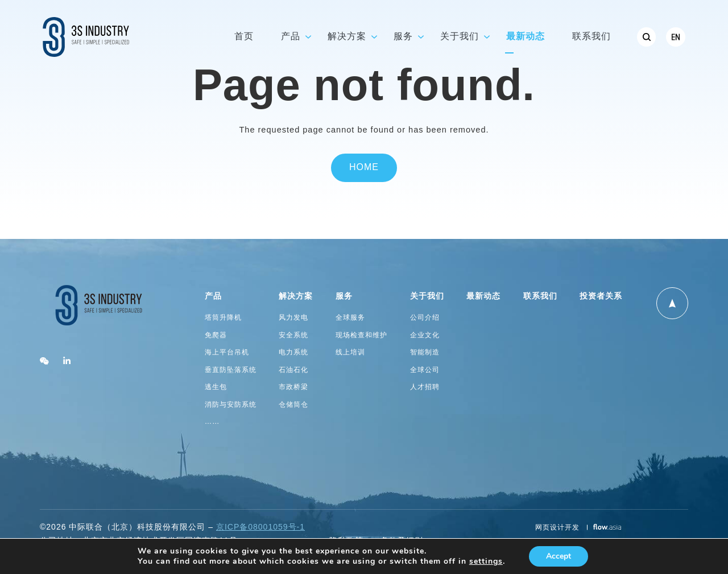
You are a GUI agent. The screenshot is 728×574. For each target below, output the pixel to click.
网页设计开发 (559, 528)
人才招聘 (425, 387)
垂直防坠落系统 (231, 370)
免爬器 (216, 335)
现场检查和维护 (361, 335)
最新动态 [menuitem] (526, 37)
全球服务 (350, 318)
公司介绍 (425, 318)
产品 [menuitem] (291, 37)
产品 (213, 296)
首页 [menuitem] (244, 37)
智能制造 (425, 352)
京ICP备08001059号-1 (260, 528)
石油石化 (293, 370)
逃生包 (216, 387)
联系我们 (540, 296)
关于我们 (427, 296)
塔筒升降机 (223, 318)
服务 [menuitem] (403, 37)
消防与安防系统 (231, 405)
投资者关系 (601, 296)
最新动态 (483, 296)
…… (212, 422)
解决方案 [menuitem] (347, 37)
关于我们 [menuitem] (460, 37)
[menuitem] (647, 37)
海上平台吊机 (227, 352)
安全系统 (293, 335)
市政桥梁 (293, 387)
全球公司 (425, 370)
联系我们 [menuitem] (591, 37)
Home (364, 168)
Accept (559, 556)
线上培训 (350, 352)
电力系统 (293, 352)
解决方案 (296, 296)
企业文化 (425, 335)
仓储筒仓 (293, 405)
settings (486, 561)
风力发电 (293, 318)
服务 (344, 296)
